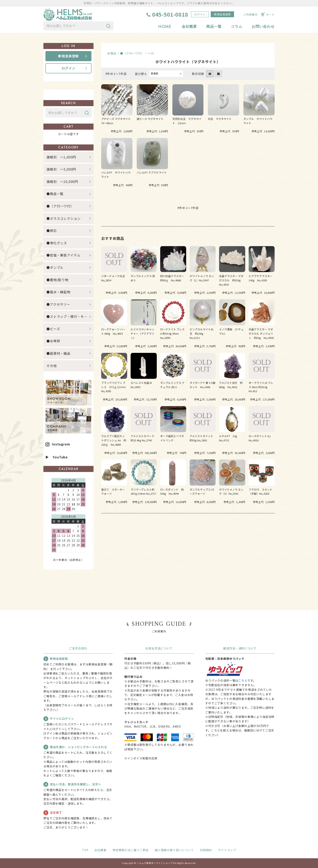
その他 (52, 366)
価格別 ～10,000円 (62, 182)
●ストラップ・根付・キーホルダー (70, 316)
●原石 (52, 231)
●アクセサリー (58, 304)
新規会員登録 (222, 14)
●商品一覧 (57, 194)
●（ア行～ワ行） (132, 53)
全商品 (112, 53)
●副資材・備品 (58, 353)
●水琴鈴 (53, 341)
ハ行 (151, 53)
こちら (243, 680)
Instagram (61, 444)
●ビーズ (53, 329)
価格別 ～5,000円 (61, 169)
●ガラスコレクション (63, 218)
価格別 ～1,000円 (61, 157)
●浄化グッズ (57, 243)
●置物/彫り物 (57, 280)
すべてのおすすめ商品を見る (188, 526)
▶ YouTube (57, 457)
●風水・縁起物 (58, 292)
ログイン (200, 14)
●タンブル (55, 267)
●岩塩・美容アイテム (63, 255)
